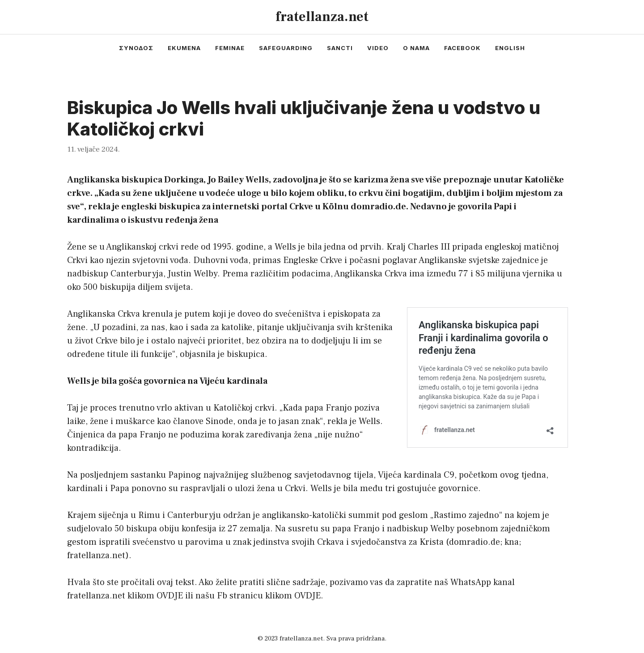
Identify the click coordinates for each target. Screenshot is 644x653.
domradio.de (475, 542)
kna (512, 542)
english (510, 48)
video (378, 48)
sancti (340, 48)
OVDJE (170, 596)
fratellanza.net (322, 17)
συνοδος (136, 48)
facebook (462, 48)
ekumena (184, 48)
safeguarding (286, 48)
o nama (416, 48)
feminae (230, 48)
